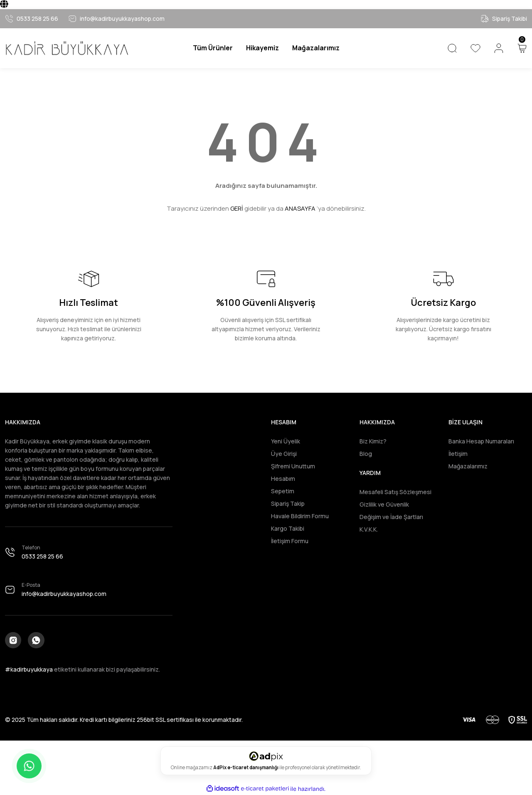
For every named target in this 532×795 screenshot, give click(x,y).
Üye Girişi (284, 454)
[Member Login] (499, 48)
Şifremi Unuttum (293, 466)
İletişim (458, 454)
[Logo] (66, 48)
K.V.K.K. (369, 529)
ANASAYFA (300, 208)
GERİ (237, 208)
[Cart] (522, 48)
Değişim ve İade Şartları (391, 517)
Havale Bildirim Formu (300, 516)
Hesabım (283, 479)
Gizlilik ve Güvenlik (384, 504)
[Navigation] (212, 48)
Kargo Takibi (288, 528)
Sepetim (283, 491)
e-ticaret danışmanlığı (253, 768)
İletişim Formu (290, 541)
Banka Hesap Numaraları (481, 441)
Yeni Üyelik (286, 441)
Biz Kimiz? (373, 441)
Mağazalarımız (468, 466)
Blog (366, 454)
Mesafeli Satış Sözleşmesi (395, 492)
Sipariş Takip (288, 503)
